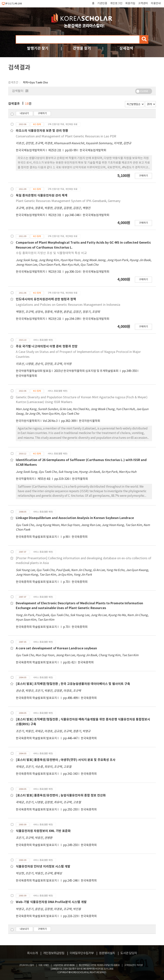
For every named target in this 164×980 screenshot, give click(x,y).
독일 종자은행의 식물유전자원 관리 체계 (42, 196)
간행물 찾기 (82, 48)
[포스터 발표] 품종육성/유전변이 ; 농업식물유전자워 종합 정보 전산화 (61, 795)
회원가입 (130, 3)
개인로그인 (116, 3)
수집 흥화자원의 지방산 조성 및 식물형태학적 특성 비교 (51, 253)
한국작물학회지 (25, 479)
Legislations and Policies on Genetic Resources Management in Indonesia (68, 305)
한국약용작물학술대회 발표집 (33, 371)
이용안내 (156, 3)
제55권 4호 (44, 479)
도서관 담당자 (129, 953)
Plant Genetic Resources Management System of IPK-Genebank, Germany (68, 201)
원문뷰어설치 (107, 953)
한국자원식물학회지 (28, 421)
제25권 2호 (55, 150)
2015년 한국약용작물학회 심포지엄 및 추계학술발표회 (87, 371)
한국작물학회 (80, 479)
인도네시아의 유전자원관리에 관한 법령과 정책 (46, 299)
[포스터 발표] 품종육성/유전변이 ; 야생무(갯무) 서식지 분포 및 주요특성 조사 (66, 760)
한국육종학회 (80, 537)
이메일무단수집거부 (82, 953)
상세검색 (126, 48)
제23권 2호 (55, 319)
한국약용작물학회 (26, 376)
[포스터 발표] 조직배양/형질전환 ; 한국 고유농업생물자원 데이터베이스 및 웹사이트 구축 (73, 684)
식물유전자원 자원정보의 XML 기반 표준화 (43, 831)
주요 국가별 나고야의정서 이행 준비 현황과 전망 (47, 346)
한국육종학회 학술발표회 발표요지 (36, 537)
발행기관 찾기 (38, 48)
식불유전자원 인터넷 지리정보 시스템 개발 (43, 867)
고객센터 (143, 3)
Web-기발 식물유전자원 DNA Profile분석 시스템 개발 (51, 902)
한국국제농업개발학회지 (30, 150)
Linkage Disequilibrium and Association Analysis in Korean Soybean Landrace (75, 518)
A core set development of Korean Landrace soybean (56, 648)
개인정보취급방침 (54, 953)
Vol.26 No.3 (50, 421)
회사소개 (32, 953)
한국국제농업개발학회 (93, 150)
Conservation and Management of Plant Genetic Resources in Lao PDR (66, 136)
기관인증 (102, 3)
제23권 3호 (55, 215)
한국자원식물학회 (90, 421)
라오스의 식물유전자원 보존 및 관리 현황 (42, 131)
